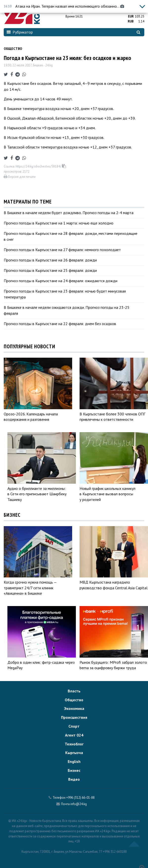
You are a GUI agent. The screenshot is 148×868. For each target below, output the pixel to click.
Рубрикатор (20, 32)
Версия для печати (20, 177)
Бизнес (74, 770)
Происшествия (74, 717)
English (74, 761)
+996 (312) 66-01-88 (80, 798)
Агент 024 (74, 735)
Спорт (74, 726)
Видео (74, 779)
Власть (74, 691)
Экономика (74, 708)
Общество (13, 49)
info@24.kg (79, 804)
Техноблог (74, 744)
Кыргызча (74, 753)
